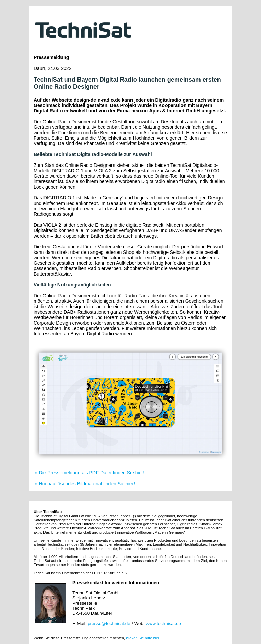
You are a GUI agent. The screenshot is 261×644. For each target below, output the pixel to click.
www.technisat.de (163, 623)
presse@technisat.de (109, 623)
